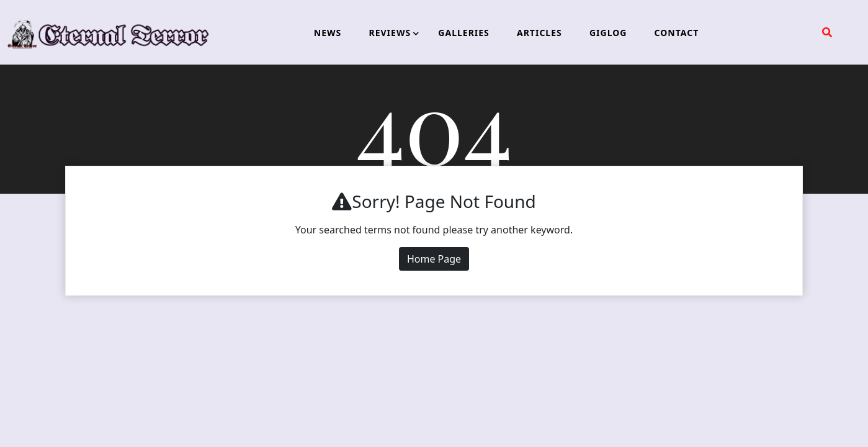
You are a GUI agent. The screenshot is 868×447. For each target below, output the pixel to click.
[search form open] (827, 32)
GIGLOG (608, 33)
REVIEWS (390, 33)
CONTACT (677, 33)
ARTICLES (539, 33)
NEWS (328, 33)
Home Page (434, 259)
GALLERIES (464, 33)
